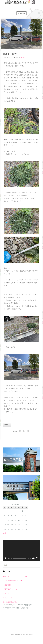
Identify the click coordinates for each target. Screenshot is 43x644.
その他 (23, 57)
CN (20, 576)
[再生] (6, 558)
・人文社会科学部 (9, 581)
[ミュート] (33, 558)
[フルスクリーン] (37, 558)
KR (26, 576)
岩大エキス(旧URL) (10, 602)
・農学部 (6, 593)
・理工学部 (7, 589)
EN (14, 576)
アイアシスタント (9, 598)
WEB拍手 (7, 425)
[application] (21, 550)
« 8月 (5, 533)
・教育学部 (7, 585)
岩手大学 (6, 576)
